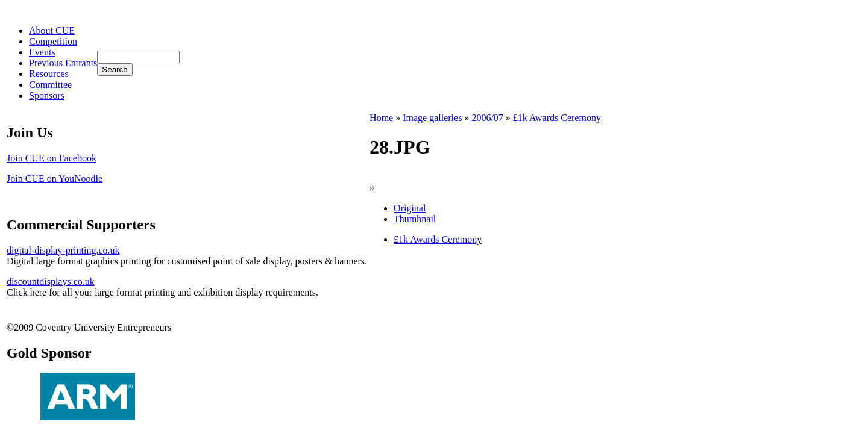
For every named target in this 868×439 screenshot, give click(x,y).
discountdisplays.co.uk (51, 282)
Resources (49, 74)
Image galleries (432, 118)
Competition (53, 41)
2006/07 (487, 118)
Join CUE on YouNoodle (55, 179)
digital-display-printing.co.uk (63, 250)
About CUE (52, 30)
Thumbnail (415, 219)
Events (42, 52)
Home (381, 118)
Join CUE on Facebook (52, 158)
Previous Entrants (63, 63)
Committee (50, 85)
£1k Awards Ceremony (557, 118)
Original (410, 208)
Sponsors (47, 95)
